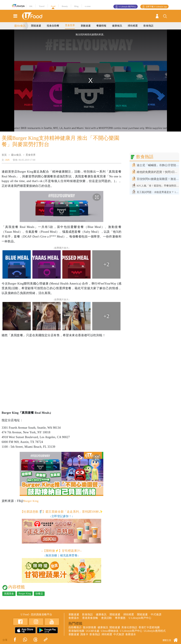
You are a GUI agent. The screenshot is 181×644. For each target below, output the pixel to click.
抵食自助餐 (53, 26)
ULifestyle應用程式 (155, 631)
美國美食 (9, 594)
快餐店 (39, 594)
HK (31, 6)
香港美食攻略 (90, 618)
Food (53, 6)
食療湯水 (74, 618)
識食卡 (84, 634)
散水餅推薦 (90, 627)
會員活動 (106, 618)
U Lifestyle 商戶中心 (127, 7)
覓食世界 (70, 25)
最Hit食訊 (20, 26)
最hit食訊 (16, 155)
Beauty (65, 6)
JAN (7, 160)
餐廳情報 (101, 26)
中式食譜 (156, 614)
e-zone (88, 6)
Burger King (31, 501)
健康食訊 (117, 26)
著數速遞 (86, 26)
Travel (42, 6)
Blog (76, 6)
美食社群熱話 (129, 627)
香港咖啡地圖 (76, 631)
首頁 (4, 155)
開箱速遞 (36, 26)
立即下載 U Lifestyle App (156, 7)
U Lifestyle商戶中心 (140, 618)
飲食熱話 (148, 26)
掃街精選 (133, 26)
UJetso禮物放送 (110, 631)
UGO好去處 (92, 631)
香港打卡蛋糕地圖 (149, 627)
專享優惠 (120, 618)
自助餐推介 (75, 627)
